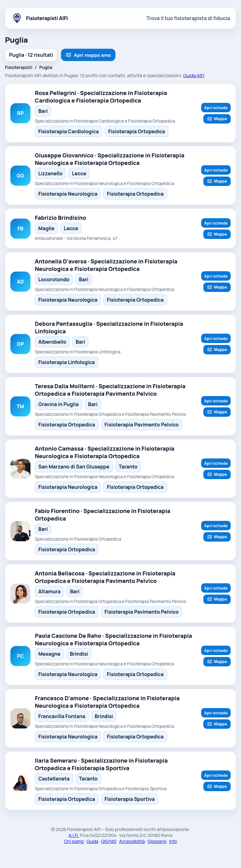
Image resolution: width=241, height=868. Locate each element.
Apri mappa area (88, 55)
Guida (93, 841)
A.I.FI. (74, 835)
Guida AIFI (194, 75)
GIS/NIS (109, 841)
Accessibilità (132, 841)
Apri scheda (216, 108)
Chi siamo (74, 841)
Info (173, 841)
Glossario (157, 841)
